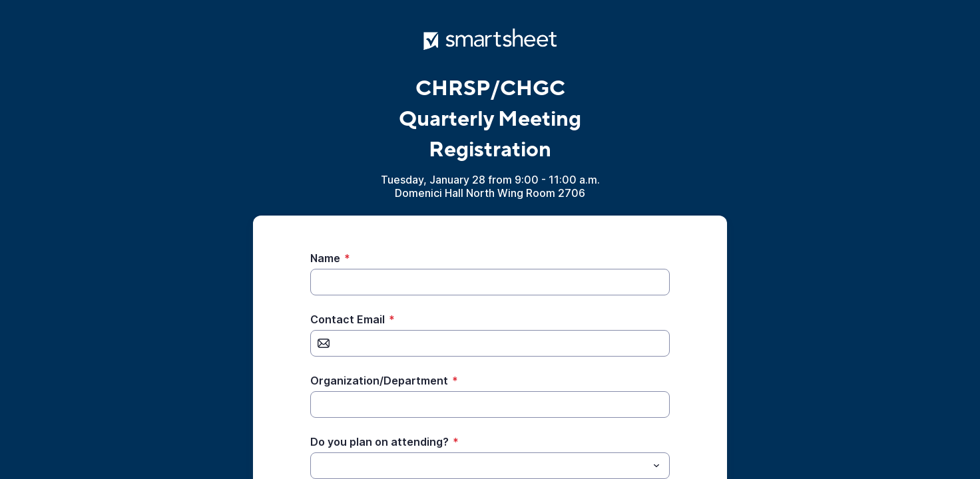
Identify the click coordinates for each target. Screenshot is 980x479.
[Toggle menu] (656, 466)
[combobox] (490, 466)
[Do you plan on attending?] (479, 466)
